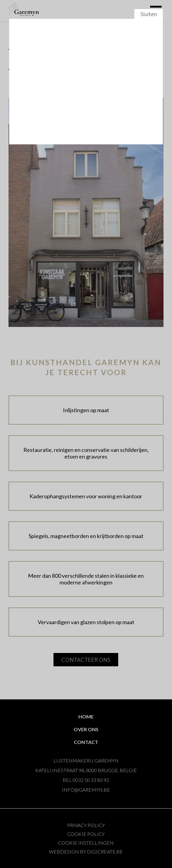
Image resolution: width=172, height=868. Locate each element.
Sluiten (86, 434)
